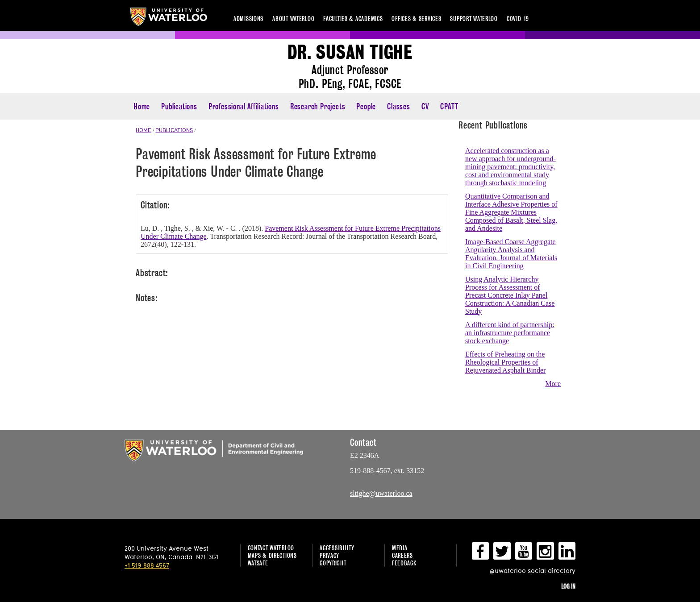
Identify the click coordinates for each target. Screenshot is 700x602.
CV (425, 106)
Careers (402, 555)
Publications (179, 106)
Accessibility (337, 548)
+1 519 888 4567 (147, 565)
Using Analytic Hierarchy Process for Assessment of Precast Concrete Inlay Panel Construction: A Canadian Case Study (510, 295)
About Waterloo (293, 19)
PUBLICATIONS (174, 130)
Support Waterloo (474, 19)
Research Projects (318, 106)
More (553, 384)
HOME (144, 130)
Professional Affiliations (244, 106)
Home (142, 106)
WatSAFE (258, 563)
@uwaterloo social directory (533, 571)
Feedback (404, 563)
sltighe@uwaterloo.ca (381, 493)
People (366, 106)
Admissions (248, 19)
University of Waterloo (169, 17)
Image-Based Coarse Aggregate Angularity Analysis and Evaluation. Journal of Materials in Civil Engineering (511, 254)
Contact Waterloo (271, 548)
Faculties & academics (353, 19)
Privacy (329, 555)
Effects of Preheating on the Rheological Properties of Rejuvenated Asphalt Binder (505, 362)
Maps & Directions (272, 555)
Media (400, 548)
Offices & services (416, 19)
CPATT (449, 106)
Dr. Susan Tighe (350, 52)
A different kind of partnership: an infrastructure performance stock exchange (510, 333)
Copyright (333, 563)
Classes (399, 106)
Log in (568, 586)
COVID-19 (518, 19)
